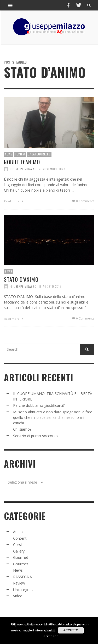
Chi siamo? (22, 429)
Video (18, 596)
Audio (18, 532)
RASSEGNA (22, 577)
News (9, 154)
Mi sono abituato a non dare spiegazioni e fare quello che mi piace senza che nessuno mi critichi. (53, 417)
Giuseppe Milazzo (24, 169)
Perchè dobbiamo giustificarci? (39, 405)
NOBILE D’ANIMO (22, 162)
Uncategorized (39, 154)
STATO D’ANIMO (21, 280)
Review (20, 154)
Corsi (17, 545)
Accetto (71, 630)
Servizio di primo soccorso (35, 436)
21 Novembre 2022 (52, 169)
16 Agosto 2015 (50, 287)
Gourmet (21, 557)
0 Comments (83, 201)
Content (20, 538)
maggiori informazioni (37, 630)
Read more (14, 201)
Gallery (19, 551)
